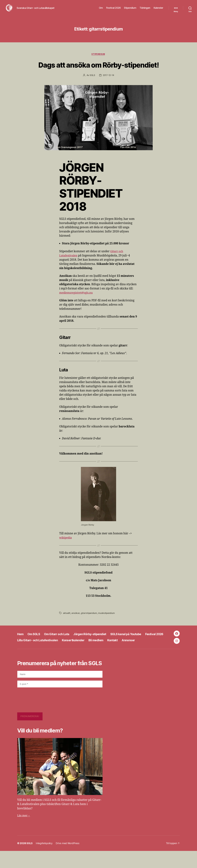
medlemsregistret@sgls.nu (77, 307)
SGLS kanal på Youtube (138, 647)
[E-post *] (60, 701)
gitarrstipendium (89, 627)
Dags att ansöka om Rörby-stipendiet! (98, 74)
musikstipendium (107, 627)
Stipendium (130, 10)
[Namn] (60, 691)
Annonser (25, 659)
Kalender (158, 10)
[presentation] (28, 717)
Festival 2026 (113, 10)
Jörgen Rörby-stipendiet (98, 647)
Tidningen (145, 10)
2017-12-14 (108, 90)
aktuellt (67, 627)
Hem (21, 647)
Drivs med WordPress (69, 860)
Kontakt (147, 653)
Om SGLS (35, 647)
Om (101, 10)
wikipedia (66, 552)
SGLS (92, 90)
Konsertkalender (104, 653)
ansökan (76, 627)
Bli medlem (129, 653)
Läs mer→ (24, 833)
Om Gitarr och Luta (61, 647)
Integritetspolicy (45, 860)
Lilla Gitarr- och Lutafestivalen (65, 653)
